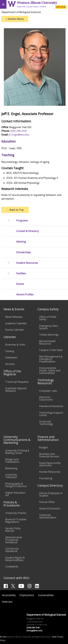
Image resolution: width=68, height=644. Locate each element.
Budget (43, 447)
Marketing (11, 468)
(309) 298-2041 (19, 131)
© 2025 (3, 637)
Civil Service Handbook (12, 550)
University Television (11, 476)
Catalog (10, 351)
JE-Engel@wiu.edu (19, 135)
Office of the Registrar (12, 373)
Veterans (7, 602)
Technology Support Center (51, 414)
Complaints (12, 566)
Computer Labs (48, 391)
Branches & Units (15, 345)
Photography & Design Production (16, 485)
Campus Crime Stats (51, 350)
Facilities (21, 273)
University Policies (16, 513)
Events (20, 284)
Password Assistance (51, 406)
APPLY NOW (61, 7)
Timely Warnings (49, 335)
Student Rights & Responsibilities (15, 559)
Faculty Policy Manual (13, 530)
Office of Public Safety (48, 318)
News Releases (14, 317)
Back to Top (15, 210)
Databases (11, 357)
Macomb (21, 7)
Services (10, 364)
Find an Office (47, 502)
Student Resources (27, 263)
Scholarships (24, 252)
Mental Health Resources (47, 342)
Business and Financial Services (49, 455)
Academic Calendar (16, 323)
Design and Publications (12, 461)
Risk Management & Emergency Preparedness (51, 359)
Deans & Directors (50, 508)
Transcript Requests (17, 382)
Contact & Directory (28, 231)
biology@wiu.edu (34, 631)
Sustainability (46, 595)
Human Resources (50, 472)
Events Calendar (15, 330)
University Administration (48, 516)
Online (43, 7)
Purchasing (46, 478)
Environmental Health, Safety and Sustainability (50, 370)
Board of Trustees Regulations (16, 521)
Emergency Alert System (49, 327)
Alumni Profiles (25, 295)
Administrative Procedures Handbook (14, 540)
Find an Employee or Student (51, 494)
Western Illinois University (37, 3)
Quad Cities (33, 7)
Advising (21, 242)
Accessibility (9, 595)
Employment (27, 595)
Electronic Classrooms (46, 398)
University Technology (46, 423)
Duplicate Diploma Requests (16, 390)
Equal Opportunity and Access (50, 464)
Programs (22, 221)
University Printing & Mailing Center (17, 452)
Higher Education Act (15, 494)
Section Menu (15, 19)
